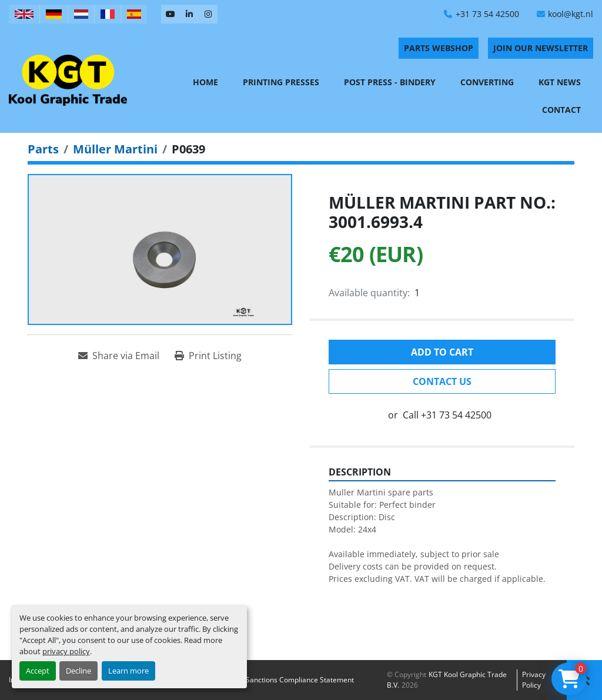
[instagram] (208, 14)
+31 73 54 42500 (487, 14)
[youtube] (170, 14)
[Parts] (43, 149)
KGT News (560, 82)
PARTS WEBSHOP (439, 48)
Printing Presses (281, 82)
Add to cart (442, 352)
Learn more (128, 671)
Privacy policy (534, 680)
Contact (561, 110)
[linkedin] (189, 14)
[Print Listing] (208, 356)
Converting (487, 82)
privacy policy (66, 651)
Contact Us (442, 381)
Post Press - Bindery (390, 82)
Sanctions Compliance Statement (300, 680)
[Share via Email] (119, 356)
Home (205, 82)
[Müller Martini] (115, 149)
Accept (38, 671)
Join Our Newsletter (541, 48)
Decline (78, 671)
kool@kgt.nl (571, 14)
